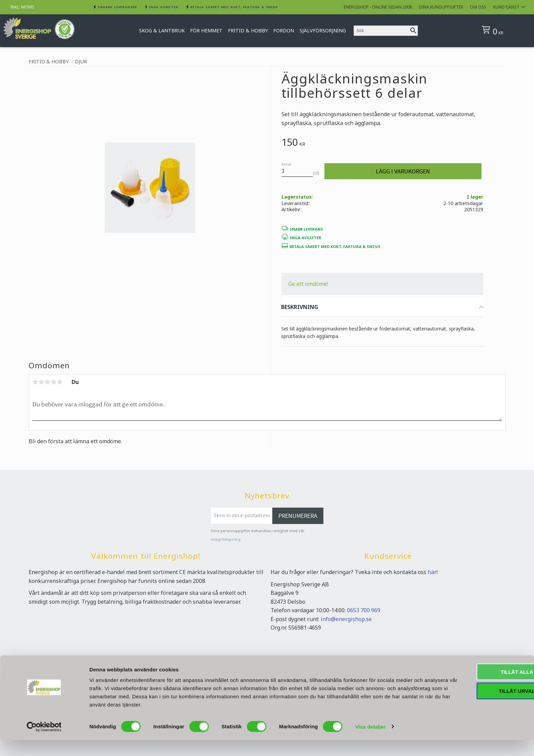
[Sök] (413, 31)
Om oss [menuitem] (478, 7)
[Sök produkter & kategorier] (381, 31)
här (432, 572)
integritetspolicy (226, 539)
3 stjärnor (48, 382)
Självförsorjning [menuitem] (323, 30)
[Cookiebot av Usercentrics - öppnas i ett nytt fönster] (44, 743)
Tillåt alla (477, 688)
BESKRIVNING (300, 307)
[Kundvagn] (503, 31)
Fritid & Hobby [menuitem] (248, 30)
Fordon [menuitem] (284, 30)
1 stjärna (35, 382)
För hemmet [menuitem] (206, 30)
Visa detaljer (370, 743)
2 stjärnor (42, 382)
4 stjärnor (54, 382)
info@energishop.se (346, 619)
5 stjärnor (60, 382)
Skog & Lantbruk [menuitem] (162, 30)
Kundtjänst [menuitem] (506, 7)
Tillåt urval (477, 707)
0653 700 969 (364, 610)
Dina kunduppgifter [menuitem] (441, 7)
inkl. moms (22, 7)
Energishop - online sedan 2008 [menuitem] (378, 7)
